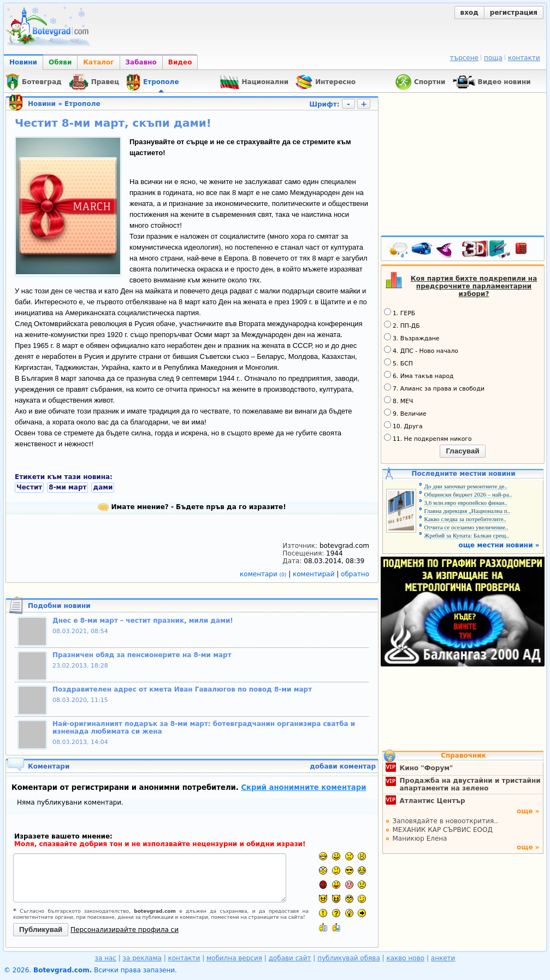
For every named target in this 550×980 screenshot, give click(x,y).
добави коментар (343, 766)
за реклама (142, 958)
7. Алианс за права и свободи (434, 388)
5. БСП (398, 363)
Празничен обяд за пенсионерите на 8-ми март (142, 655)
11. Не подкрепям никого (428, 438)
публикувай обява (349, 958)
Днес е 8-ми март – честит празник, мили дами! (143, 621)
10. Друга (403, 426)
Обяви (60, 62)
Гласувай (462, 451)
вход (469, 13)
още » (528, 811)
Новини (23, 62)
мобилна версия (234, 958)
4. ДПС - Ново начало (421, 350)
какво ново (405, 958)
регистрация (514, 13)
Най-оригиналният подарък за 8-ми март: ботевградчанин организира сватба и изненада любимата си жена (204, 728)
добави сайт (290, 958)
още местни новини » (499, 545)
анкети (443, 958)
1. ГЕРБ (400, 312)
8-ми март (67, 487)
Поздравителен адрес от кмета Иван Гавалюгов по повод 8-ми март (182, 689)
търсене (464, 58)
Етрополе (82, 104)
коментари (264, 574)
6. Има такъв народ (419, 375)
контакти (524, 58)
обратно (355, 574)
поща (493, 58)
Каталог (98, 62)
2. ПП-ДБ (402, 325)
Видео (180, 62)
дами (103, 487)
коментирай (315, 574)
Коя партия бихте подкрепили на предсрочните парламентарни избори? (474, 286)
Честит (29, 487)
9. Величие (405, 413)
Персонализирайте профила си (125, 930)
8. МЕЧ (398, 400)
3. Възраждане (412, 338)
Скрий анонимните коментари (303, 787)
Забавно (141, 62)
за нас (106, 958)
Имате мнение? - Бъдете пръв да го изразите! (192, 507)
